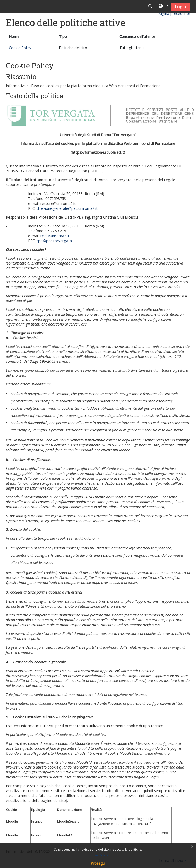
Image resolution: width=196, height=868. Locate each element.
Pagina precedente (174, 14)
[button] (163, 6)
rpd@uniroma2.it (55, 236)
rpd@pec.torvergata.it (56, 241)
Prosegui (98, 863)
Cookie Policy (20, 48)
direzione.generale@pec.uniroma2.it (67, 208)
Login (180, 7)
